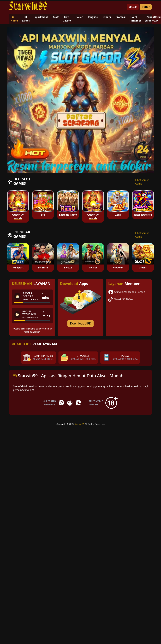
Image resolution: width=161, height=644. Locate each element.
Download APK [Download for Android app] (80, 323)
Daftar (146, 7)
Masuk (133, 7)
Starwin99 (79, 424)
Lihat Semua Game (142, 182)
